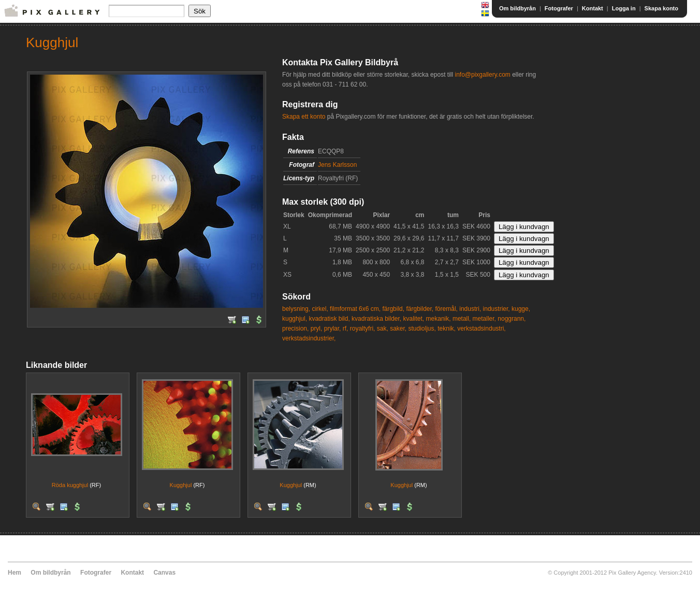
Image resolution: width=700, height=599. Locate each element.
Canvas (164, 573)
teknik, (447, 329)
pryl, (317, 329)
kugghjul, (295, 319)
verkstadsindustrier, (309, 338)
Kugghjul (181, 485)
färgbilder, (420, 309)
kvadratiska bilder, (376, 319)
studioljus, (422, 329)
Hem (14, 573)
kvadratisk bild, (329, 319)
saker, (398, 329)
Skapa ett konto (304, 117)
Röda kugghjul (70, 485)
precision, (295, 329)
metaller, (484, 319)
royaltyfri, (363, 329)
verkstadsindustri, (481, 329)
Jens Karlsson (337, 165)
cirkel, (320, 309)
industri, (470, 309)
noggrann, (512, 319)
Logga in (624, 8)
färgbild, (393, 309)
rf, (346, 329)
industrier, (497, 309)
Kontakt (593, 8)
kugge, (521, 309)
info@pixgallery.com (482, 75)
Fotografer (559, 8)
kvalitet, (414, 319)
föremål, (447, 309)
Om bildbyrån (517, 8)
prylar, (333, 329)
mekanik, (439, 319)
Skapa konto (661, 8)
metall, (462, 319)
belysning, (296, 309)
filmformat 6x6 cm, (355, 309)
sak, (383, 329)
